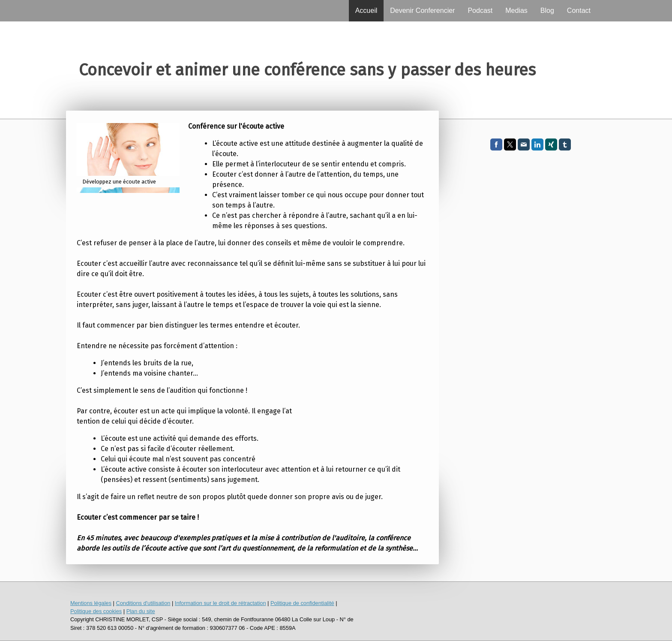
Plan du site (141, 611)
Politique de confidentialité (302, 603)
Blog (547, 11)
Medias (516, 11)
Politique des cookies (96, 611)
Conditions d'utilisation (143, 603)
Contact (579, 11)
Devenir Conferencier (422, 11)
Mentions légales (91, 603)
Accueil (366, 11)
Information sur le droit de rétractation (220, 603)
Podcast (480, 11)
